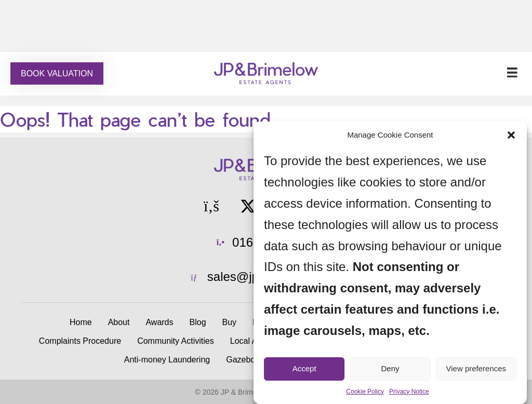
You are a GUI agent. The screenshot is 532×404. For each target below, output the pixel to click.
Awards (159, 322)
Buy (230, 322)
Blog (198, 322)
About (119, 322)
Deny (390, 368)
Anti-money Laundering (167, 360)
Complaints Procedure (80, 341)
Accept (304, 368)
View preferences (476, 368)
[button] (511, 135)
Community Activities (176, 341)
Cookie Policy (365, 392)
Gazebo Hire (249, 360)
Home (81, 322)
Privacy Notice (409, 392)
